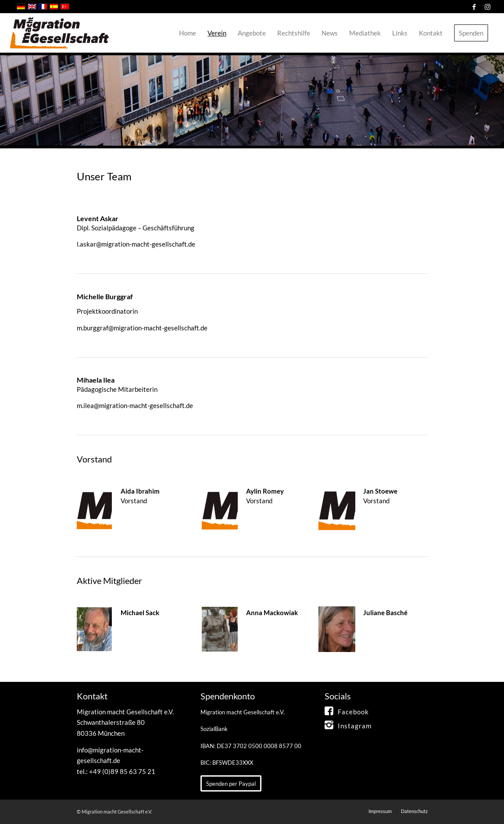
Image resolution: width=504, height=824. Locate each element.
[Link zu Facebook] (474, 7)
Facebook (353, 712)
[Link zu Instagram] (487, 7)
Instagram (355, 726)
